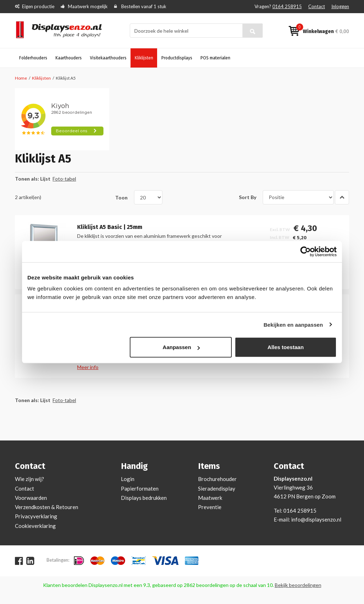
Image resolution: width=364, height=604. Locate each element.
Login (128, 479)
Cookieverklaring (35, 526)
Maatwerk (210, 498)
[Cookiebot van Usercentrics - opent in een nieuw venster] (306, 251)
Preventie (210, 507)
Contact (317, 6)
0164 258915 (287, 6)
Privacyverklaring (36, 516)
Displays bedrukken (144, 498)
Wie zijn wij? (30, 479)
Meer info (88, 367)
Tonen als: (27, 179)
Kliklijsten (41, 78)
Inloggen (340, 6)
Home (21, 78)
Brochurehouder (217, 479)
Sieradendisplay (217, 488)
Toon (121, 197)
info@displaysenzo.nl (316, 519)
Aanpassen (181, 347)
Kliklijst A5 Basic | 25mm (110, 227)
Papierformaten (140, 488)
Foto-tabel (64, 179)
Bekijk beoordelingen (298, 585)
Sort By (248, 197)
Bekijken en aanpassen (293, 324)
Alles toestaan (286, 347)
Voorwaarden (31, 498)
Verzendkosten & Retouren (47, 507)
